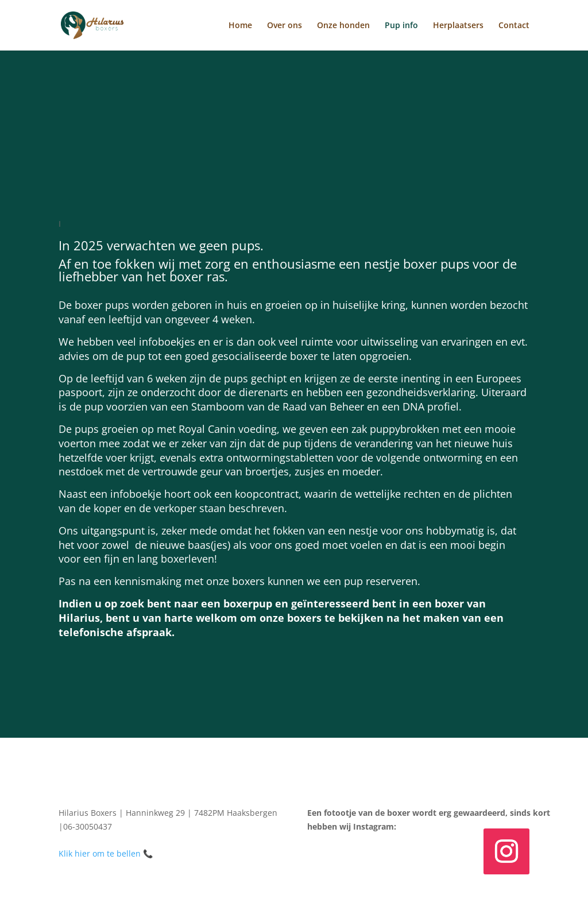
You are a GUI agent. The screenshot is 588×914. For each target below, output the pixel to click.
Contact (514, 26)
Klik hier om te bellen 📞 (106, 853)
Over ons (285, 26)
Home (240, 26)
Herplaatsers (458, 26)
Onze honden (343, 26)
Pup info (401, 26)
